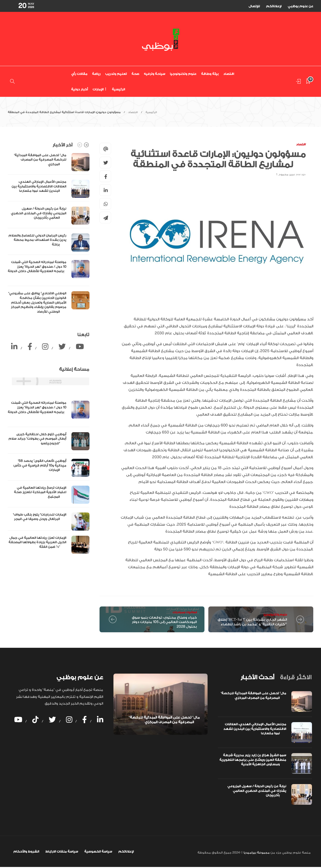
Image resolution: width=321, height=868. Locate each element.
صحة (135, 74)
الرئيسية (118, 89)
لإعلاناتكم (274, 6)
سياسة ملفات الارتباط (62, 851)
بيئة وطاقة (210, 74)
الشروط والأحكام (26, 851)
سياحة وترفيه (155, 74)
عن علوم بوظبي (301, 6)
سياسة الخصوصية (98, 851)
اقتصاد (229, 74)
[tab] (257, 677)
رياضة (96, 74)
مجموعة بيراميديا (256, 853)
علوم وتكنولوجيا (183, 74)
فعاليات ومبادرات (185, 612)
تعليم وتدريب (116, 74)
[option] (49, 235)
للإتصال (254, 6)
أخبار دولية (80, 89)
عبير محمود (287, 175)
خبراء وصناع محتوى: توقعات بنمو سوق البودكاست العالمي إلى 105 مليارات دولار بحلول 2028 (164, 622)
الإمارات (98, 89)
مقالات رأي (79, 74)
